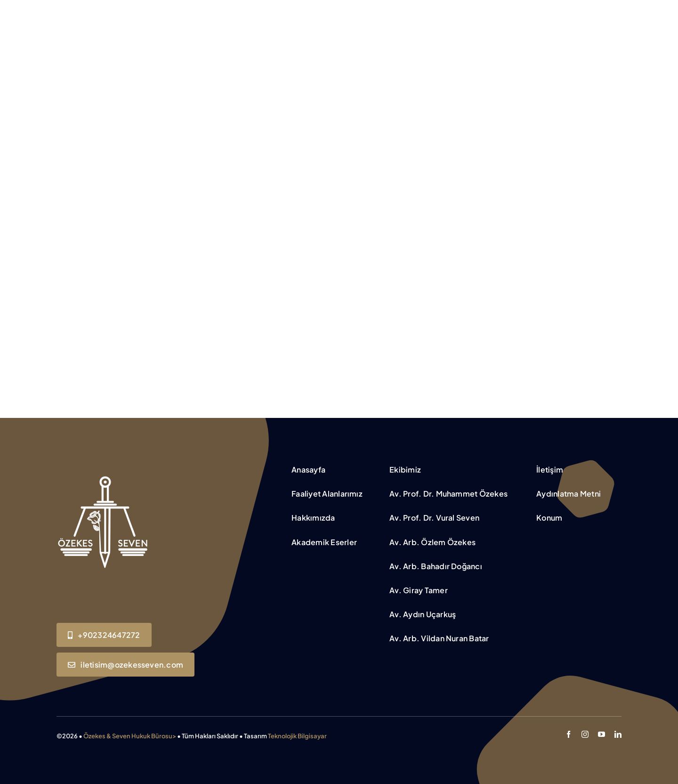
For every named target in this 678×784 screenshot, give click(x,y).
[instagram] (585, 734)
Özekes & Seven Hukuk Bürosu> (130, 736)
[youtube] (601, 734)
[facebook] (569, 734)
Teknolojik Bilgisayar (297, 736)
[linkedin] (618, 734)
